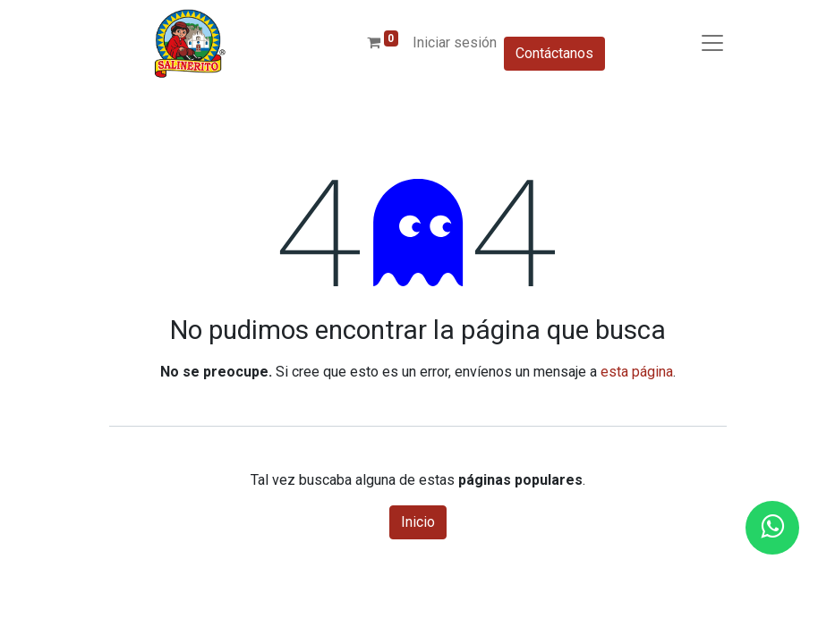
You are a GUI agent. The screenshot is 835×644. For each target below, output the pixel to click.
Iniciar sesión (455, 42)
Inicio (418, 522)
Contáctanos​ (554, 53)
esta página (637, 372)
